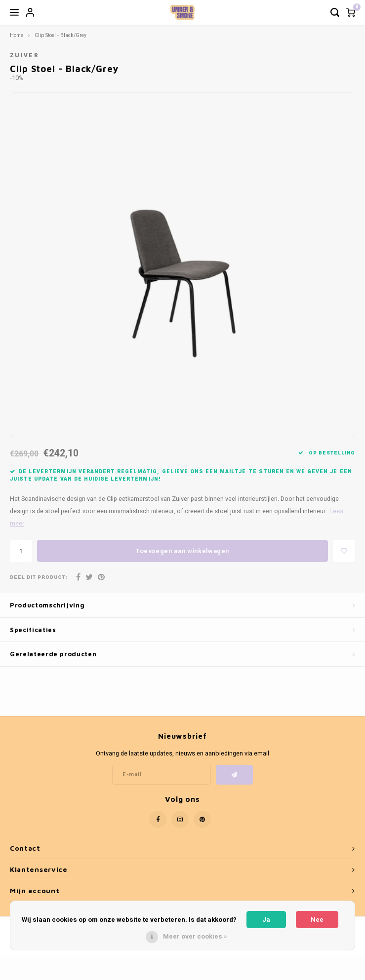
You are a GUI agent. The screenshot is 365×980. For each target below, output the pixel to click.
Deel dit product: (39, 578)
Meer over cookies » (195, 936)
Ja (266, 920)
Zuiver (24, 56)
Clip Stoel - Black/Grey (61, 35)
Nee (317, 920)
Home (17, 35)
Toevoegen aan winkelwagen (182, 551)
